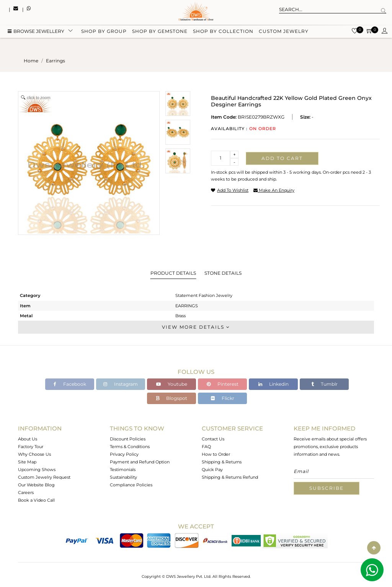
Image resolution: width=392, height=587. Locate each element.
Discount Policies (128, 439)
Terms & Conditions (130, 447)
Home (31, 61)
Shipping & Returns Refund (230, 477)
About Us (28, 439)
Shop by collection (223, 32)
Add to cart (282, 158)
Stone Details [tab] (223, 273)
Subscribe (327, 488)
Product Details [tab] (173, 273)
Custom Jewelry (284, 32)
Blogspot (171, 398)
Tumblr (324, 384)
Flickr (223, 398)
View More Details (196, 327)
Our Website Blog (36, 485)
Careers (26, 492)
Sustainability (123, 477)
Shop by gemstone (160, 32)
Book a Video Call (36, 500)
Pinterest (223, 384)
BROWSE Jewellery (36, 32)
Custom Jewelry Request (44, 477)
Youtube (172, 384)
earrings (56, 61)
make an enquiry (274, 190)
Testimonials (123, 470)
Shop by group (104, 32)
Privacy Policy (124, 454)
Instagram (121, 384)
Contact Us (213, 439)
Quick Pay (212, 470)
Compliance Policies (131, 485)
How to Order (216, 454)
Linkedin (274, 384)
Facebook (70, 384)
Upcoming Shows (37, 470)
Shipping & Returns (222, 462)
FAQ (206, 447)
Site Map (27, 462)
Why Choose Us (34, 454)
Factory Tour (31, 447)
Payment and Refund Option (140, 462)
